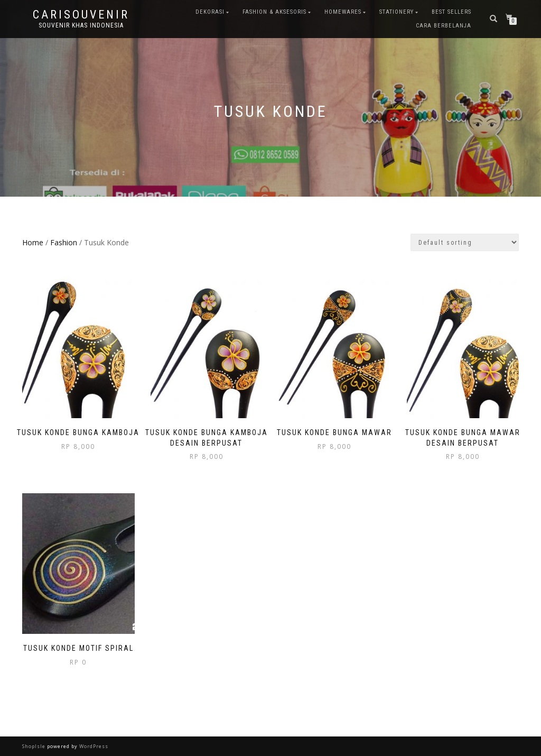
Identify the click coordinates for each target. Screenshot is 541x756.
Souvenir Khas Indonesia (81, 25)
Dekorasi (210, 12)
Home (33, 242)
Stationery (397, 12)
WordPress (93, 746)
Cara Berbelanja (444, 26)
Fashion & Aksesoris (274, 12)
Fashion (64, 242)
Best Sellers (451, 12)
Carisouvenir (81, 15)
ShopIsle (35, 746)
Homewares (343, 12)
